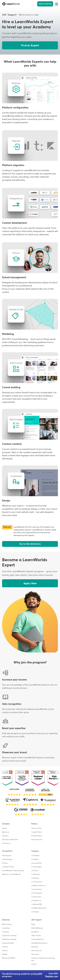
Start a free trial (45, 4)
